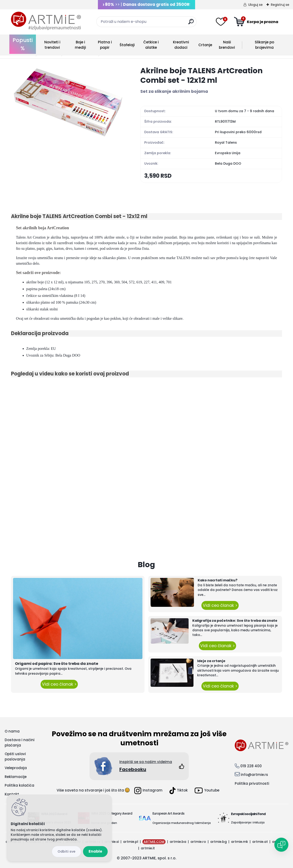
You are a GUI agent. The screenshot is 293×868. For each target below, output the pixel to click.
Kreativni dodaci (181, 45)
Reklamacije (16, 777)
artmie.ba (178, 842)
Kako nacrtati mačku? (218, 580)
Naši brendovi (227, 45)
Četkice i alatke (151, 45)
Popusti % (23, 44)
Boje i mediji (80, 45)
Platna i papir (105, 45)
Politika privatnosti (252, 783)
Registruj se (280, 5)
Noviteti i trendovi (52, 45)
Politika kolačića (19, 785)
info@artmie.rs (254, 775)
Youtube (207, 790)
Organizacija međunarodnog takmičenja (182, 823)
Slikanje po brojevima (264, 45)
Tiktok (179, 791)
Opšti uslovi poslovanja (15, 757)
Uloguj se (255, 5)
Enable (95, 851)
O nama (12, 731)
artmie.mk (240, 842)
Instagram (148, 791)
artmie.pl (131, 842)
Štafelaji (127, 45)
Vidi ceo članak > (59, 684)
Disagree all (66, 852)
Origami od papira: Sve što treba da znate (57, 664)
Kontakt (12, 794)
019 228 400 (251, 766)
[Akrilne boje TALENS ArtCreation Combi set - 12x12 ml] (68, 102)
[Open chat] (281, 845)
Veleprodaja (16, 768)
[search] (191, 23)
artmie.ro (198, 842)
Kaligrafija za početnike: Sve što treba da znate (235, 621)
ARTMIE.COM (154, 842)
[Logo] (46, 21)
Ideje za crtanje (211, 661)
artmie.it (148, 848)
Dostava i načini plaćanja (20, 743)
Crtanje (205, 45)
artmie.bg (219, 842)
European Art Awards (168, 813)
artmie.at (260, 842)
